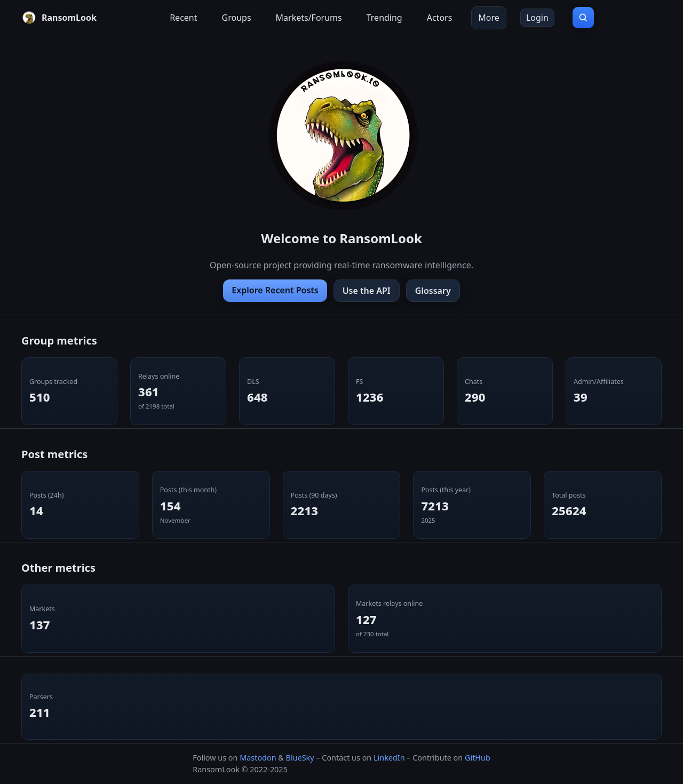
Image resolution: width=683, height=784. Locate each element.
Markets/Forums (309, 18)
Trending (384, 18)
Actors (440, 18)
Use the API (367, 291)
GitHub (478, 758)
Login (537, 18)
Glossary (433, 291)
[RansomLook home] (59, 18)
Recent (183, 18)
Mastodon (258, 758)
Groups (237, 18)
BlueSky (300, 758)
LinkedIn (389, 758)
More (489, 18)
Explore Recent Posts (275, 290)
